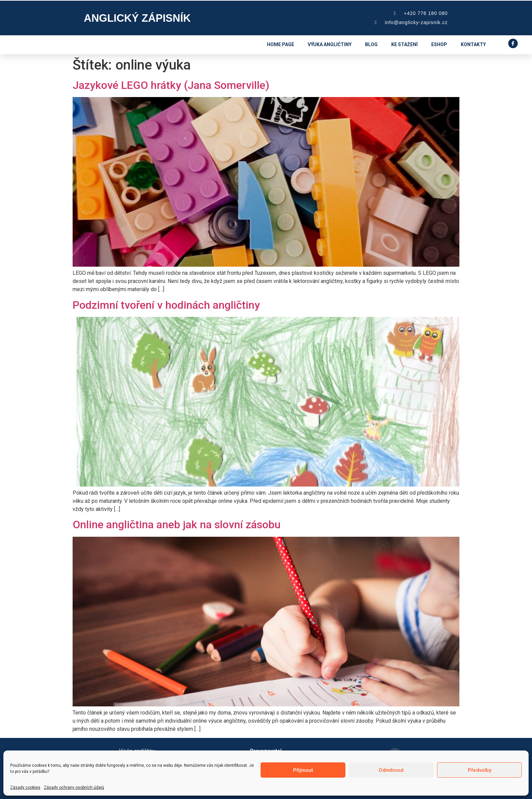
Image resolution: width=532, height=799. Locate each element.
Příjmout (303, 770)
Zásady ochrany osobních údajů (74, 787)
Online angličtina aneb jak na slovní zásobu (177, 525)
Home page (281, 44)
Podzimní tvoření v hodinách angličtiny (166, 305)
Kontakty (473, 44)
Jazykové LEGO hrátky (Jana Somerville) (171, 85)
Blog (371, 44)
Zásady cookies (25, 787)
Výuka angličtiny (330, 44)
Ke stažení (404, 44)
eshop (439, 44)
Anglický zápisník (137, 18)
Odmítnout (391, 770)
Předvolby (480, 770)
